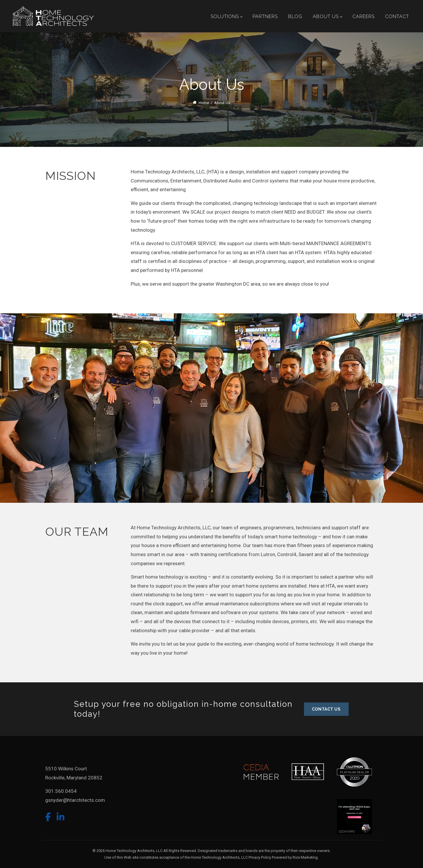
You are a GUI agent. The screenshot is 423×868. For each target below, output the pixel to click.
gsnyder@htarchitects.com (75, 800)
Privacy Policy (260, 857)
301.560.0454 (61, 791)
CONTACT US (326, 709)
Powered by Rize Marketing (295, 857)
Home (204, 103)
